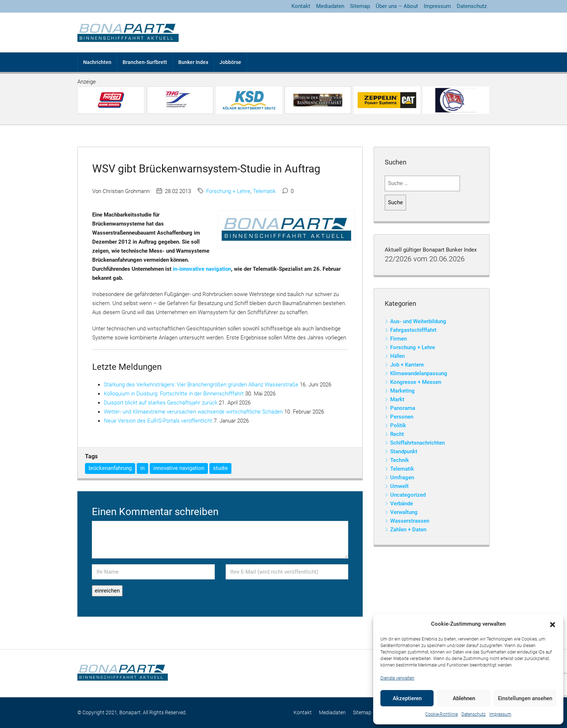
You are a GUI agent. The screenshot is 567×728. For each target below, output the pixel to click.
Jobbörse (230, 62)
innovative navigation (179, 468)
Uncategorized (408, 495)
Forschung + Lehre (228, 191)
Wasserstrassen (410, 521)
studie (220, 468)
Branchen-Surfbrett (145, 62)
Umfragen (402, 478)
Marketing (402, 391)
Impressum (500, 714)
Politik (398, 425)
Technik (400, 460)
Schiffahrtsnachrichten (417, 443)
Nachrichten (97, 62)
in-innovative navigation (202, 269)
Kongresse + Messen (416, 382)
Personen (402, 417)
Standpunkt (404, 451)
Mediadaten (330, 6)
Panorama (403, 408)
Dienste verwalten (397, 678)
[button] (553, 624)
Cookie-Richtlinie (442, 714)
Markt (397, 399)
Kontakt (301, 6)
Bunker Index (193, 62)
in (142, 468)
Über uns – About (397, 6)
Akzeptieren (407, 698)
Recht (397, 434)
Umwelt (399, 486)
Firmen (398, 339)
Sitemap (360, 6)
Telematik (264, 191)
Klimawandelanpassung (419, 373)
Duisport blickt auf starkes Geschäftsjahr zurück (161, 403)
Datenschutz (474, 714)
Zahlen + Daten (408, 530)
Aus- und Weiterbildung (418, 321)
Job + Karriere (407, 365)
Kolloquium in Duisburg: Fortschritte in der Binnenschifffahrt (174, 394)
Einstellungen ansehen (525, 698)
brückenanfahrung (110, 468)
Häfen (397, 356)
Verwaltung (404, 512)
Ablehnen (464, 698)
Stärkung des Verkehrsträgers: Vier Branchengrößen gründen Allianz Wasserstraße (201, 385)
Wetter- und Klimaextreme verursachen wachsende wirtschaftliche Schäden (193, 412)
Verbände (402, 504)
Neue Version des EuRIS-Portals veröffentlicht (158, 421)
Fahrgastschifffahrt (413, 330)
